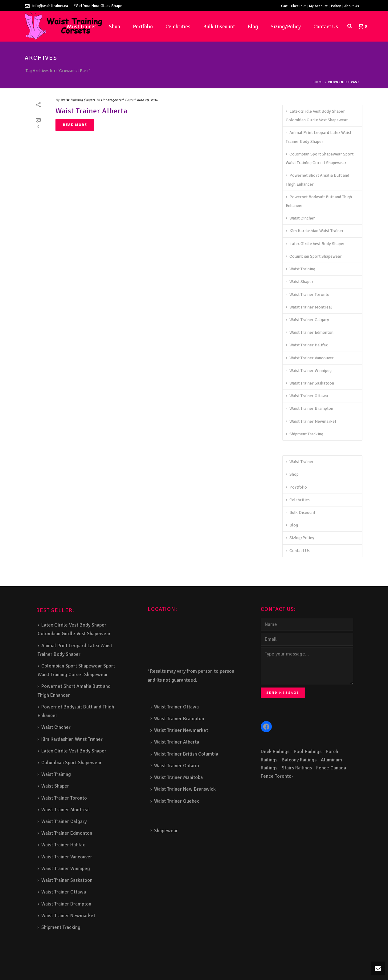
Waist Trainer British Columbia (184, 754)
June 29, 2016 (147, 100)
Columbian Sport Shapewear (314, 256)
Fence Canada (331, 768)
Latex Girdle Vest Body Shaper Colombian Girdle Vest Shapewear (317, 116)
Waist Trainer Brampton (309, 408)
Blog (253, 27)
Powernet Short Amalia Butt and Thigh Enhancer (317, 180)
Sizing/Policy (286, 27)
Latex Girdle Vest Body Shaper (315, 244)
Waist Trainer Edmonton (310, 332)
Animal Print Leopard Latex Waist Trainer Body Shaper (319, 137)
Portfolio (143, 27)
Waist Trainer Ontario (175, 766)
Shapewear (164, 831)
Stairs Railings (297, 768)
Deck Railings (275, 752)
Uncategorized (112, 100)
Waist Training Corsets (78, 100)
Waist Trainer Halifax (307, 345)
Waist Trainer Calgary (307, 320)
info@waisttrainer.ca (50, 6)
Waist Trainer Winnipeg (309, 371)
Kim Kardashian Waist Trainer (315, 231)
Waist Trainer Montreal (309, 307)
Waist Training (300, 269)
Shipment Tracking (304, 434)
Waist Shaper (300, 282)
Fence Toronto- (277, 776)
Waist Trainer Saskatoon (310, 383)
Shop (114, 27)
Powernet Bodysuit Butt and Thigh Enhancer (319, 201)
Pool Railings (308, 752)
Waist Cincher (300, 218)
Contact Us (326, 27)
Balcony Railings (299, 760)
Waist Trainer (300, 462)
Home (319, 82)
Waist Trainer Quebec (175, 801)
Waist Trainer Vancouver (310, 358)
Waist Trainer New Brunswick (183, 789)
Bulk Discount (219, 27)
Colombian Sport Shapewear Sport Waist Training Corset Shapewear (320, 158)
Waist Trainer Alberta (92, 111)
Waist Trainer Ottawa (307, 396)
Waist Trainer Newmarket (311, 421)
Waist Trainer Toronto (308, 294)
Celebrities (178, 27)
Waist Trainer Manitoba (177, 777)
